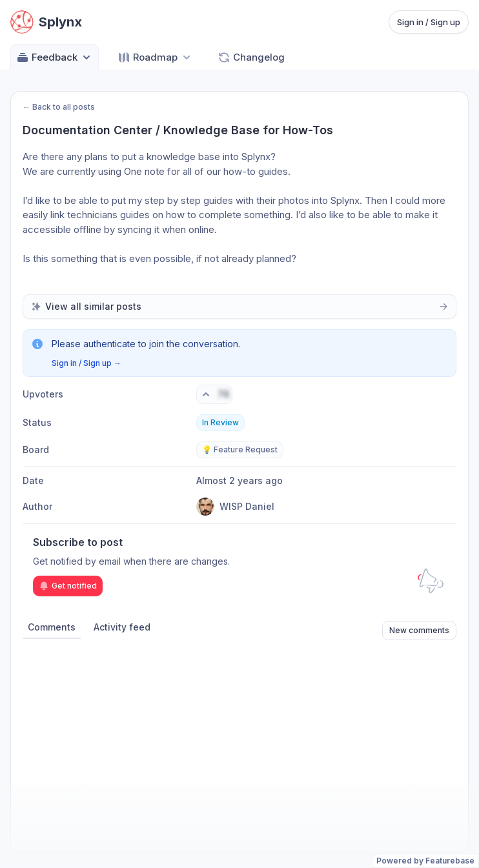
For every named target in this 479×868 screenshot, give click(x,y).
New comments (419, 630)
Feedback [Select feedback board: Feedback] (55, 57)
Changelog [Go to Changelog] (251, 57)
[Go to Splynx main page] (46, 22)
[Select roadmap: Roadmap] (155, 57)
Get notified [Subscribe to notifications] (68, 586)
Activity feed (122, 627)
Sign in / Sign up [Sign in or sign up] (429, 22)
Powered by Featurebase (425, 861)
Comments (52, 627)
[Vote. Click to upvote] (214, 394)
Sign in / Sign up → (87, 363)
